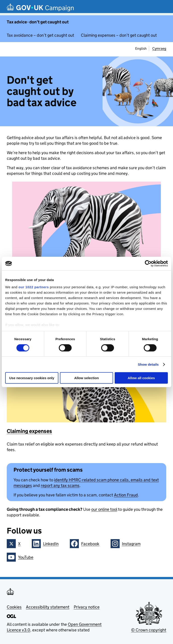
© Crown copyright (149, 630)
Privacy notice (87, 607)
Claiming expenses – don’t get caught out (119, 35)
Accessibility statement (48, 607)
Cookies (14, 607)
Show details (148, 364)
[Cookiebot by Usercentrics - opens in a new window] (148, 263)
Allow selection (86, 378)
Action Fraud (126, 495)
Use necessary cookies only (32, 378)
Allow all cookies (141, 378)
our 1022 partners (34, 287)
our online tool (104, 509)
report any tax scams (60, 485)
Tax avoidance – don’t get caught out (40, 35)
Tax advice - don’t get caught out (38, 22)
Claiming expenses (29, 431)
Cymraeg (159, 48)
